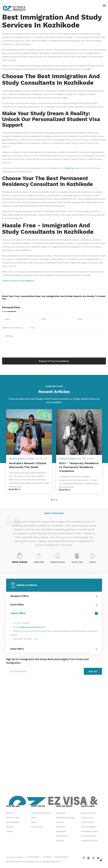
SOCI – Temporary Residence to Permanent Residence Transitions (79, 467)
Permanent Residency (13, 328)
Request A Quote (89, 813)
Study (31, 328)
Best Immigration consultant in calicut (90, 829)
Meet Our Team (13, 818)
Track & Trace (87, 818)
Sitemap (47, 857)
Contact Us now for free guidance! (18, 281)
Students (60, 822)
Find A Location (88, 822)
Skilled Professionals (65, 818)
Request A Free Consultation (54, 361)
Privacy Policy (33, 857)
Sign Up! (93, 671)
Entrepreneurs (62, 836)
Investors (60, 841)
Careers (10, 831)
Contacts (10, 827)
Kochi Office (17, 605)
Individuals (61, 813)
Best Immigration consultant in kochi (89, 838)
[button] (52, 500)
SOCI (79, 459)
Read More (15, 489)
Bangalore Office (20, 596)
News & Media (12, 822)
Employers (61, 827)
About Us (10, 813)
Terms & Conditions (15, 857)
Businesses (61, 831)
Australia (31, 459)
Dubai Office (17, 649)
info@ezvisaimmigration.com (32, 627)
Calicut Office (18, 613)
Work (33, 822)
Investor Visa (37, 827)
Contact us (69, 168)
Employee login (61, 857)
